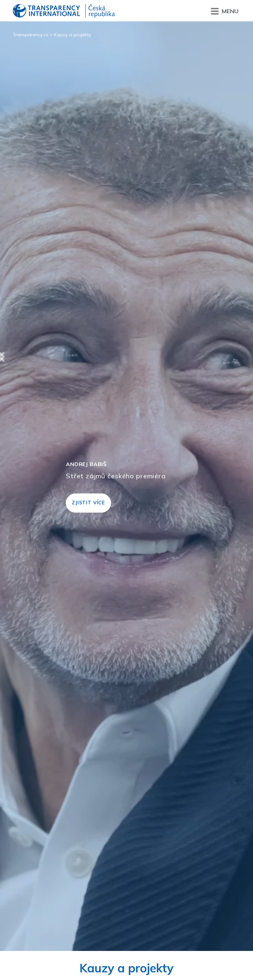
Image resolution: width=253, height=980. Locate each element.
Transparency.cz (31, 35)
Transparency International (64, 11)
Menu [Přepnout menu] (225, 11)
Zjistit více (88, 503)
